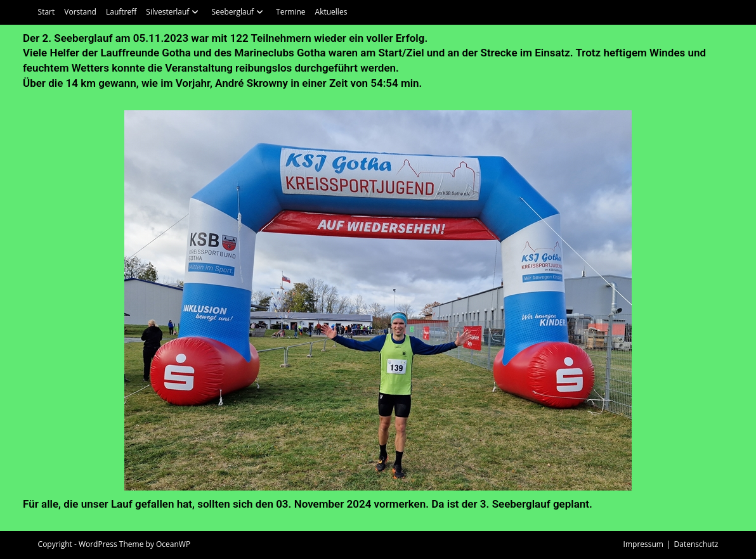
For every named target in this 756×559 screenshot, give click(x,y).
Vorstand (80, 12)
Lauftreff (121, 12)
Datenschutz (696, 544)
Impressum (643, 544)
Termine (291, 12)
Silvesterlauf (174, 12)
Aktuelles (331, 12)
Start (47, 12)
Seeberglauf (239, 12)
